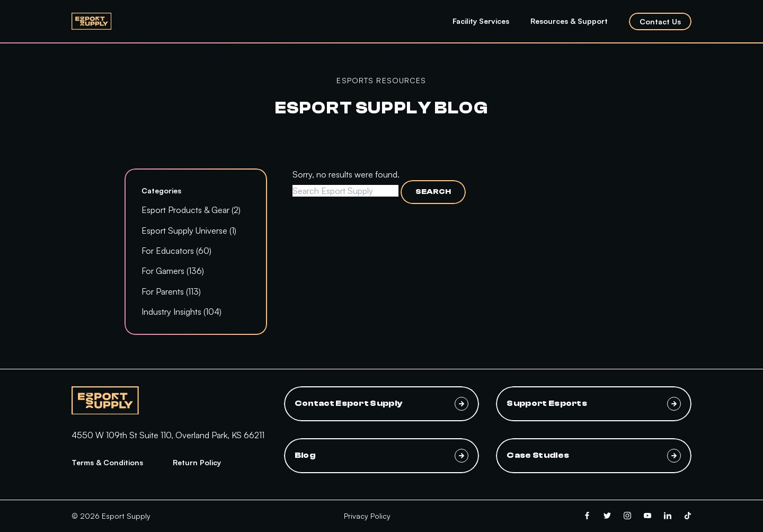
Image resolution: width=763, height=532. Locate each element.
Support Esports (594, 404)
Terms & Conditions (107, 462)
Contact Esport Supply (382, 404)
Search (433, 192)
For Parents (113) (171, 291)
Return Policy (197, 462)
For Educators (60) (176, 251)
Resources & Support (569, 21)
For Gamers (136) (173, 271)
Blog (382, 456)
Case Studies (594, 456)
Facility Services (481, 21)
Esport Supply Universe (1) (189, 230)
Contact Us (660, 21)
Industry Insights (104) (181, 312)
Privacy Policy (367, 516)
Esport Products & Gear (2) (191, 210)
